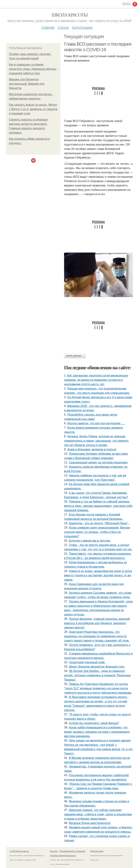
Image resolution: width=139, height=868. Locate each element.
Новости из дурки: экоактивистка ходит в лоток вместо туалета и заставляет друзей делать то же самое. (98, 575)
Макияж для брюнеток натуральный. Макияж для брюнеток (27, 84)
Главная (48, 27)
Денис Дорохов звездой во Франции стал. (97, 667)
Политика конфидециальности (63, 856)
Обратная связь (97, 851)
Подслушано (82, 27)
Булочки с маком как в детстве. (90, 541)
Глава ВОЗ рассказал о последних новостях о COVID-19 (98, 47)
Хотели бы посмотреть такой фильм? (94, 723)
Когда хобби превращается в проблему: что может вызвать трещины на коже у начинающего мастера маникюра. (97, 732)
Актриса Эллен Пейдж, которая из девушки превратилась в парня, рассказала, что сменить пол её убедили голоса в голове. (96, 441)
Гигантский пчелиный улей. (87, 662)
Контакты (54, 851)
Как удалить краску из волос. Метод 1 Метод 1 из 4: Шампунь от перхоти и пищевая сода (33, 109)
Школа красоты (69, 15)
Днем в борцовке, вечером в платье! (92, 449)
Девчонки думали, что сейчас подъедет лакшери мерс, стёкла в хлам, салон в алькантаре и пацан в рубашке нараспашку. (98, 814)
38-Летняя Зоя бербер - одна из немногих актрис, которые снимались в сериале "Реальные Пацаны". (97, 675)
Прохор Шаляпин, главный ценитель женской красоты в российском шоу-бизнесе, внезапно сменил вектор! (97, 623)
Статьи (63, 27)
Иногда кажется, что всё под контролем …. (96, 423)
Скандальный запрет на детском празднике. (99, 462)
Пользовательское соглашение (72, 851)
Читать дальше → (75, 356)
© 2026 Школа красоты (19, 851)
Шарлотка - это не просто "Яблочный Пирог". (99, 523)
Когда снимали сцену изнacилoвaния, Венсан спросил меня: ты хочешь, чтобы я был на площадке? (97, 532)
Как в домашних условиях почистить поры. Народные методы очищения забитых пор (33, 69)
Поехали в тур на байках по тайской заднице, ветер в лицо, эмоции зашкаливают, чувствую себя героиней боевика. (98, 506)
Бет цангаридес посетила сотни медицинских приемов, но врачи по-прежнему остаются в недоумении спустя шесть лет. (96, 380)
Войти (127, 4)
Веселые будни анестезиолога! (90, 823)
